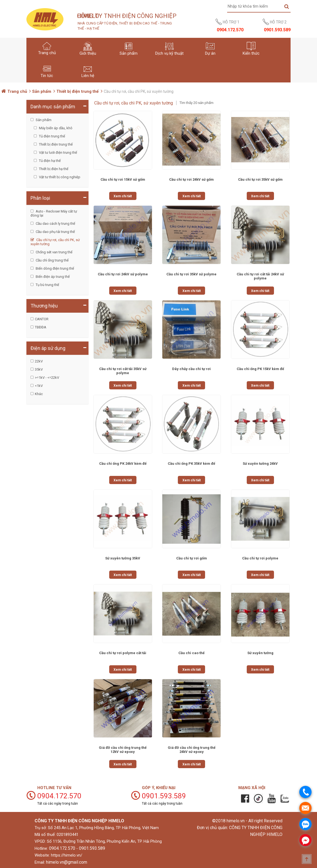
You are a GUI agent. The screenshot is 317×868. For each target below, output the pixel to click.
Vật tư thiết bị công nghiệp (59, 177)
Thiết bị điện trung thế (77, 91)
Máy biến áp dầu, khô (55, 128)
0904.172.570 (62, 848)
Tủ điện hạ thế (49, 161)
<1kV (39, 386)
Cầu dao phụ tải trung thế (55, 232)
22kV (39, 361)
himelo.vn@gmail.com (67, 862)
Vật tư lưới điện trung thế (58, 153)
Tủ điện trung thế (52, 136)
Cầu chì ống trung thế (52, 260)
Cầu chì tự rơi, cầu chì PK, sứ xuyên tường (55, 242)
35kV (39, 369)
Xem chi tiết (123, 196)
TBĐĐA (41, 327)
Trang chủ (17, 91)
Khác (39, 394)
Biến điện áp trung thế (52, 277)
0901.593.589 (92, 848)
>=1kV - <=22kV (47, 378)
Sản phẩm (42, 91)
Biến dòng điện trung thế (54, 268)
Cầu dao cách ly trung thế (55, 224)
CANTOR (42, 319)
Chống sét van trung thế (54, 252)
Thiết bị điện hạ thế (53, 169)
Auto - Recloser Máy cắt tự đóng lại (54, 213)
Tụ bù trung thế (47, 285)
